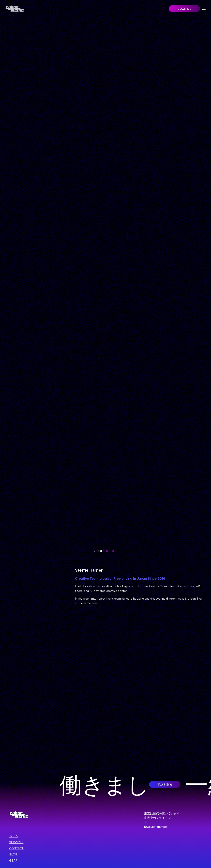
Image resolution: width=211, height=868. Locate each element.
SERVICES (16, 842)
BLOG (13, 854)
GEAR (13, 860)
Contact (16, 848)
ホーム (14, 836)
